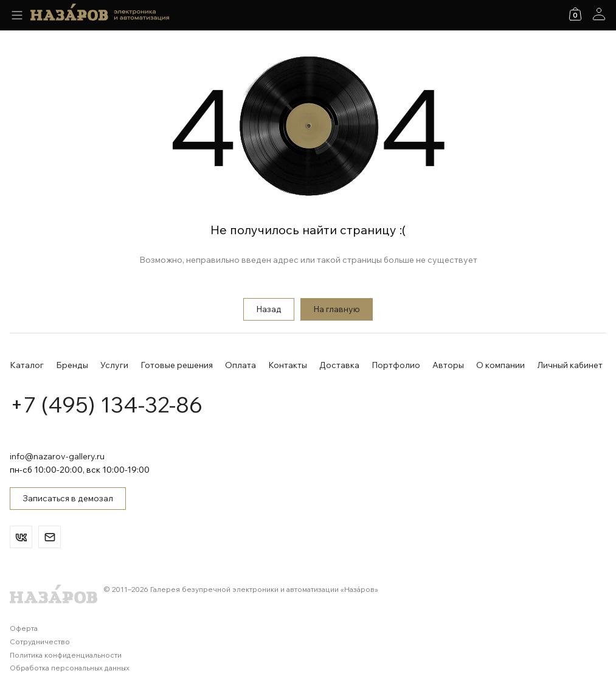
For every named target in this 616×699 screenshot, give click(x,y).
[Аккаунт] (599, 14)
